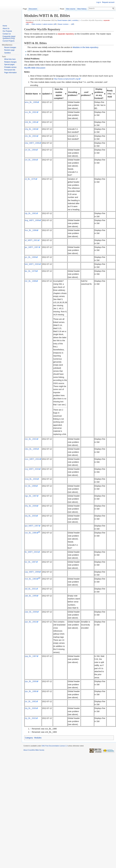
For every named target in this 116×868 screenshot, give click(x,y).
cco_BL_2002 (31, 112)
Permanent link (10, 70)
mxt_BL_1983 (31, 579)
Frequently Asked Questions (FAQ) (9, 37)
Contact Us (7, 34)
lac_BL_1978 (30, 271)
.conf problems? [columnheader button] (86, 94)
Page (25, 9)
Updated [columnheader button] (46, 94)
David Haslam (62, 20)
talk (70, 20)
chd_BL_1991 (31, 122)
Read (63, 9)
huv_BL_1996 (31, 230)
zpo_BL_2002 (31, 622)
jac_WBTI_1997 (32, 247)
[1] (39, 532)
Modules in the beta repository (85, 47)
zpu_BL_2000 (31, 681)
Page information (10, 73)
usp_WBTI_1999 (32, 572)
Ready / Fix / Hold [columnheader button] (110, 94)
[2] (39, 578)
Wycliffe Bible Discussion (35, 68)
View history (83, 9)
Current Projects (9, 41)
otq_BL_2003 (31, 516)
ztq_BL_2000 (31, 708)
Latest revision (48, 24)
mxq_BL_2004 (31, 479)
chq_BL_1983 (31, 129)
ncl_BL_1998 (30, 486)
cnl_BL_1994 (30, 150)
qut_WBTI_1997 (32, 526)
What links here (10, 59)
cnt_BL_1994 (31, 160)
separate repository (66, 34)
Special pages (9, 65)
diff (27, 24)
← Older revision (35, 24)
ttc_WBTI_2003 (31, 552)
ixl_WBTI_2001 (31, 240)
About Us (6, 29)
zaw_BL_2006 (31, 612)
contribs (75, 20)
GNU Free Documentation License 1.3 (54, 746)
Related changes (10, 62)
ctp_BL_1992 (31, 213)
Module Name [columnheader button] (32, 94)
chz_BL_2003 (31, 136)
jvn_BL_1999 (30, 257)
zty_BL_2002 (30, 718)
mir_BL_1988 (31, 281)
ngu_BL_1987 (31, 496)
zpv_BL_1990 (31, 691)
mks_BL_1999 (31, 449)
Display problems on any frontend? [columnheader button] (99, 94)
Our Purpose (7, 31)
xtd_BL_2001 (31, 589)
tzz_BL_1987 (30, 562)
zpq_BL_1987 (31, 656)
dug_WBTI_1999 (32, 220)
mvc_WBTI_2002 (32, 459)
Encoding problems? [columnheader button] (73, 94)
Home (5, 26)
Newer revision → (64, 24)
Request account (108, 2)
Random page (9, 50)
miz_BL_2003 (31, 439)
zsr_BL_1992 (31, 701)
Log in (99, 2)
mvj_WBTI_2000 (32, 469)
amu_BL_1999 (31, 102)
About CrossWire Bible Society (34, 750)
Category (29, 738)
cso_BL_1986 (31, 533)
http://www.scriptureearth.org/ (66, 79)
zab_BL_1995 (31, 596)
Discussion (33, 9)
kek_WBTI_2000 (32, 264)
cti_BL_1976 (30, 179)
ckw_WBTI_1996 (32, 143)
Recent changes (10, 47)
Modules (38, 738)
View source (72, 9)
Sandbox (7, 53)
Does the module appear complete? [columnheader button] (59, 94)
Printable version (10, 67)
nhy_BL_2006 (31, 506)
